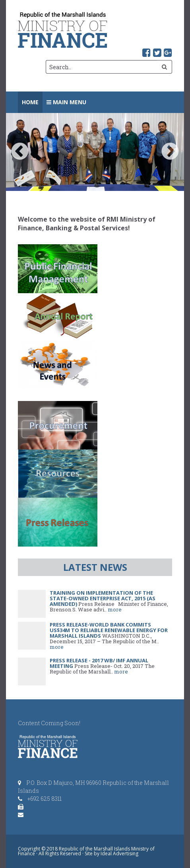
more (115, 609)
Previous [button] (20, 152)
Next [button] (170, 152)
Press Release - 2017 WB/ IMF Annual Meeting (99, 663)
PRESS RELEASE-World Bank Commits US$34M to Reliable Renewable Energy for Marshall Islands (109, 630)
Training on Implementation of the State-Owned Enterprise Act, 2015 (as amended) (103, 598)
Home (30, 102)
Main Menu (66, 102)
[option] (95, 152)
